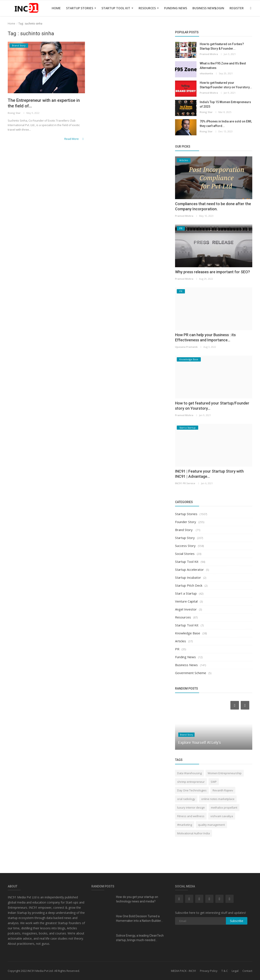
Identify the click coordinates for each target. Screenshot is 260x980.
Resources (149, 8)
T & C (225, 971)
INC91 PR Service (185, 483)
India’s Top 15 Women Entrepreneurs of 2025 (225, 104)
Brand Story (184, 530)
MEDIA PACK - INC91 (184, 971)
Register (237, 8)
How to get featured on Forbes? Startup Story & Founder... (222, 46)
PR (177, 649)
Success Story (185, 546)
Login (220, 8)
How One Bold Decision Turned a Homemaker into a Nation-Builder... (139, 918)
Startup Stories (81, 8)
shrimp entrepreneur (191, 782)
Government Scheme (191, 673)
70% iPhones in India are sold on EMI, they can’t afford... (226, 124)
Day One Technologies (192, 790)
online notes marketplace (218, 799)
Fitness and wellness (191, 816)
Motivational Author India (193, 833)
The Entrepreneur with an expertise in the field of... (45, 103)
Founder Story (186, 522)
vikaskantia (206, 73)
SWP (214, 782)
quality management (211, 825)
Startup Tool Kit (117, 8)
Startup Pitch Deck (189, 585)
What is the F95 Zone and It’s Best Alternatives (223, 66)
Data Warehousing (189, 773)
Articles (181, 641)
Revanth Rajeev (223, 790)
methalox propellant (224, 808)
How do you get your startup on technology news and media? (137, 899)
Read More (75, 139)
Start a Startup (186, 593)
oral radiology (186, 799)
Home (56, 8)
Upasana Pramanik (186, 347)
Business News (204, 8)
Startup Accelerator (189, 569)
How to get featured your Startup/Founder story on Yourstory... (226, 85)
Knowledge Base (188, 633)
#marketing (185, 825)
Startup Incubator (188, 577)
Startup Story (185, 538)
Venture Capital (186, 601)
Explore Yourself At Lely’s (200, 743)
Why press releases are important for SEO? (212, 272)
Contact (247, 971)
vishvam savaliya (222, 816)
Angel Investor (186, 609)
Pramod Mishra (209, 54)
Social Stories (185, 554)
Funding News (176, 8)
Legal (235, 971)
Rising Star (14, 114)
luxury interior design (191, 808)
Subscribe (237, 921)
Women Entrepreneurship (225, 773)
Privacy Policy (209, 971)
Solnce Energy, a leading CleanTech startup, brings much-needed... (140, 938)
